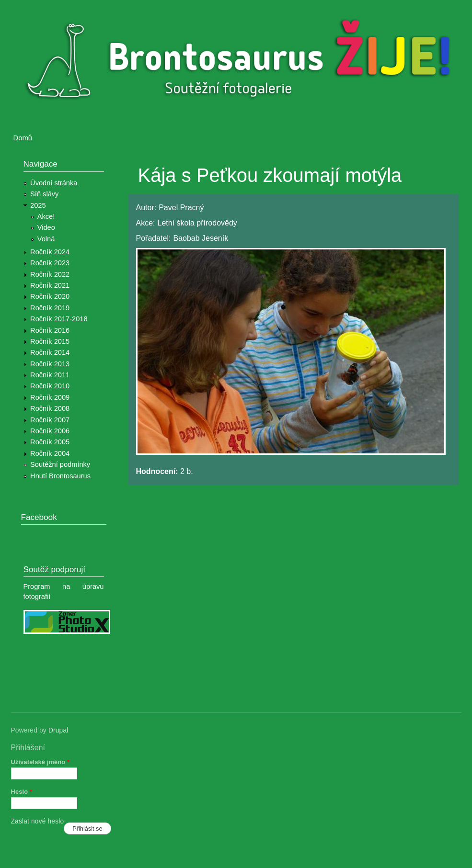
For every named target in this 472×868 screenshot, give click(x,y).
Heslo (22, 792)
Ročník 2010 (50, 386)
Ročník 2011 (50, 375)
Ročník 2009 (50, 397)
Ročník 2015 (50, 341)
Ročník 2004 (50, 453)
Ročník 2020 (50, 296)
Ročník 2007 (50, 420)
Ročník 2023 (50, 263)
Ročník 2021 (50, 285)
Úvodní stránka (54, 183)
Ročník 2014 (50, 352)
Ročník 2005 (50, 442)
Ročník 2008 (50, 408)
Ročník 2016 (50, 330)
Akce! (46, 216)
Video (46, 227)
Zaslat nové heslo (38, 821)
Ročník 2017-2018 (59, 319)
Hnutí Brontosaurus (60, 476)
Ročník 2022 (50, 274)
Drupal (58, 730)
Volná (46, 239)
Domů (23, 138)
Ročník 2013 (50, 364)
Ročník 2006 (50, 431)
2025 (38, 205)
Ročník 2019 (50, 308)
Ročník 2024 (50, 252)
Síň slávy (44, 194)
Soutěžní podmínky (60, 464)
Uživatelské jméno (40, 762)
